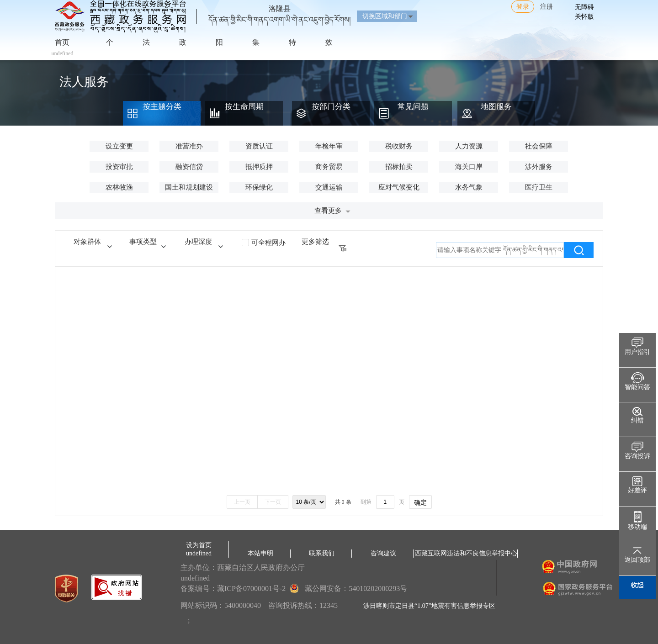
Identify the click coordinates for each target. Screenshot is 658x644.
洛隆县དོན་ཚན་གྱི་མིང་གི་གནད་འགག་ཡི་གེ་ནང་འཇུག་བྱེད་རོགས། (280, 11)
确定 (420, 502)
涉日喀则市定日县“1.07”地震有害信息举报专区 (429, 606)
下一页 (273, 502)
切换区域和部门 (385, 16)
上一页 (242, 502)
